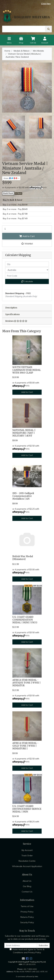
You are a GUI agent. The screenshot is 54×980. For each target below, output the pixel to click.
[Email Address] (21, 945)
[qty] (27, 264)
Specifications (12, 314)
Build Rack (8, 193)
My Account (27, 850)
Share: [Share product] (11, 178)
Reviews (16, 321)
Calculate (27, 281)
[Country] (27, 270)
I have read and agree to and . (27, 951)
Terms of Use (27, 906)
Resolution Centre (27, 861)
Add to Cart (27, 236)
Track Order (27, 856)
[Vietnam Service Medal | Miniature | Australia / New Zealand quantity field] (27, 229)
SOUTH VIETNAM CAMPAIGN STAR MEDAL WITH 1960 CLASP (27, 370)
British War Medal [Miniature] (23, 558)
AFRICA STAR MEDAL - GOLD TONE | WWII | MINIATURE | (25, 746)
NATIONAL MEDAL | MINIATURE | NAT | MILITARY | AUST (24, 433)
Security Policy (27, 922)
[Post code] (27, 276)
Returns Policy (27, 917)
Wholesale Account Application (27, 866)
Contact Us (27, 892)
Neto (36, 977)
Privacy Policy (27, 912)
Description (11, 308)
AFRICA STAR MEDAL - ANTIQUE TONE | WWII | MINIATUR (26, 683)
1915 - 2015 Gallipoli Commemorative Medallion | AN (23, 496)
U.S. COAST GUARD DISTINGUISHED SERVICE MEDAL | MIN (27, 809)
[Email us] (23, 958)
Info (45, 187)
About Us (27, 881)
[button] (27, 244)
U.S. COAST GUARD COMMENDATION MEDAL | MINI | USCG (25, 620)
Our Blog (27, 886)
